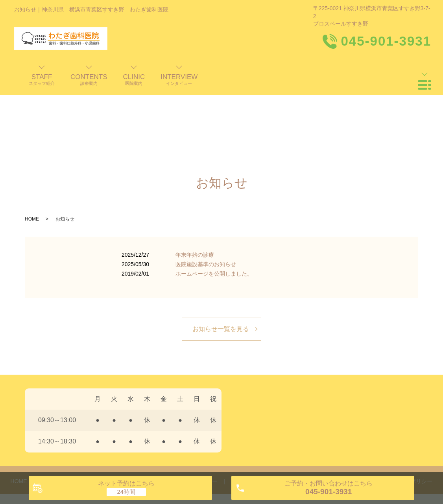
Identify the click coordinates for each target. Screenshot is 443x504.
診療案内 (161, 415)
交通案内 (318, 415)
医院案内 (125, 415)
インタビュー (201, 415)
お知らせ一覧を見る (221, 262)
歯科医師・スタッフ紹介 (70, 415)
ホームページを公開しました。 (214, 207)
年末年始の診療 (195, 188)
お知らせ (353, 415)
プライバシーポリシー (405, 415)
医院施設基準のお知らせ (206, 198)
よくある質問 (247, 415)
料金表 (285, 415)
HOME (32, 153)
